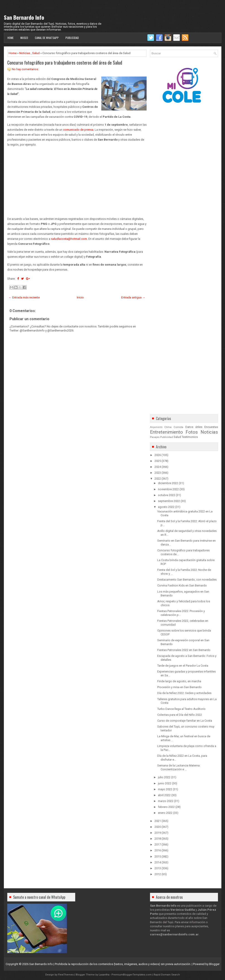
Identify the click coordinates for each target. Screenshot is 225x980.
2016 (158, 850)
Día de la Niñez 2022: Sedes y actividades (184, 693)
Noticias (25, 53)
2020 (158, 827)
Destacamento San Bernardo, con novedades (187, 580)
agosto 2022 (166, 507)
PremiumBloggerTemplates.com (132, 975)
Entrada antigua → (133, 297)
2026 (158, 455)
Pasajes (155, 437)
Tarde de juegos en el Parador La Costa (183, 666)
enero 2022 (165, 813)
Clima (168, 427)
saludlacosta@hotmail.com (69, 239)
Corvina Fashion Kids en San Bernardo (182, 585)
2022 (158, 479)
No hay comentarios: (25, 69)
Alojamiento (156, 427)
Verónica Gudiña (183, 910)
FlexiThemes (66, 975)
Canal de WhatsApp (47, 38)
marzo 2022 (166, 801)
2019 (158, 833)
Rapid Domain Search (167, 975)
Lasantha (104, 975)
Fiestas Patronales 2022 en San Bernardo (184, 650)
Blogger (214, 964)
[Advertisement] (77, 182)
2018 (158, 839)
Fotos (192, 432)
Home (11, 38)
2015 (158, 856)
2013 (158, 868)
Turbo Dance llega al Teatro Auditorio (181, 709)
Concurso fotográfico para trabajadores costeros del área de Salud (65, 62)
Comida (178, 427)
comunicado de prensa (78, 130)
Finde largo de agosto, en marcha (179, 681)
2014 (158, 862)
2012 (158, 874)
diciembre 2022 (168, 483)
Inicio (80, 297)
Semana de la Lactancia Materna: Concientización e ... (179, 767)
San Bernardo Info (24, 17)
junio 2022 (165, 783)
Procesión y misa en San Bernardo (179, 687)
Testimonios (190, 437)
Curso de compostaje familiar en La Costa (185, 721)
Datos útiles (194, 427)
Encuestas (211, 427)
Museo (24, 38)
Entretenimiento (166, 432)
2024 (158, 467)
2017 (158, 844)
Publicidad (72, 38)
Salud (36, 53)
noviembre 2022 (168, 489)
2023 (158, 473)
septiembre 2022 (169, 501)
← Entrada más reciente (24, 297)
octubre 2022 (167, 495)
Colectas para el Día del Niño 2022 (180, 715)
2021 (158, 821)
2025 (158, 461)
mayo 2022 (165, 789)
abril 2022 (164, 795)
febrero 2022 (166, 807)
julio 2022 (164, 777)
